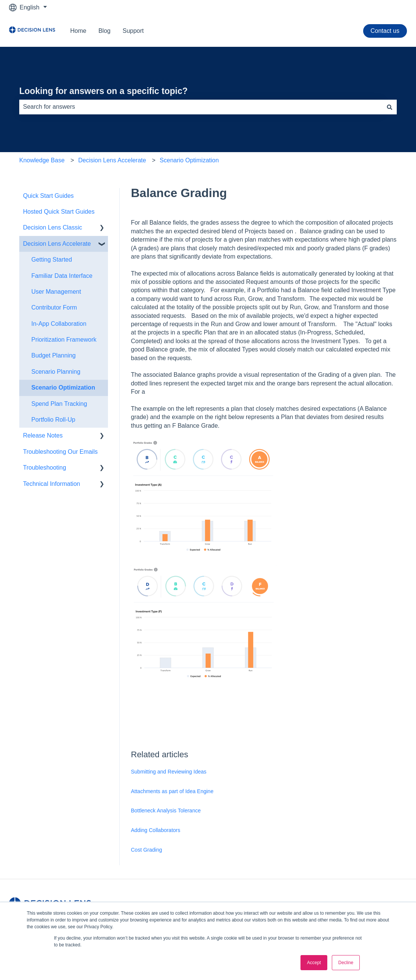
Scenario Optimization (189, 160)
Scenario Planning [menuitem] (56, 372)
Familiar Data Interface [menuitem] (62, 276)
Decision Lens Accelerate (112, 160)
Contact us (385, 31)
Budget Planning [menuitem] (53, 355)
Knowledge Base (42, 160)
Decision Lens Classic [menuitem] (53, 227)
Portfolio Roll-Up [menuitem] (53, 420)
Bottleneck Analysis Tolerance (166, 811)
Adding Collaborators (156, 830)
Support (133, 31)
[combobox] (201, 107)
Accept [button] (314, 963)
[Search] (390, 107)
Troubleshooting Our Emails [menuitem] (60, 452)
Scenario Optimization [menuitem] (63, 388)
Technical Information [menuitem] (52, 484)
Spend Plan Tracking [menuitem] (59, 404)
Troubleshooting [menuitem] (45, 468)
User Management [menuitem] (56, 292)
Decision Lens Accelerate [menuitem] (57, 244)
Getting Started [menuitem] (52, 260)
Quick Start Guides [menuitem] (48, 196)
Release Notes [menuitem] (43, 435)
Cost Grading (146, 850)
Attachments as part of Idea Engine (172, 791)
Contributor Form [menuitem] (54, 307)
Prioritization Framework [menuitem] (64, 340)
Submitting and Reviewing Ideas (169, 772)
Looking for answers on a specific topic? (103, 91)
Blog (105, 31)
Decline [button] (346, 963)
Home (78, 31)
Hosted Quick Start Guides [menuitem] (59, 212)
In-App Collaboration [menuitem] (59, 324)
